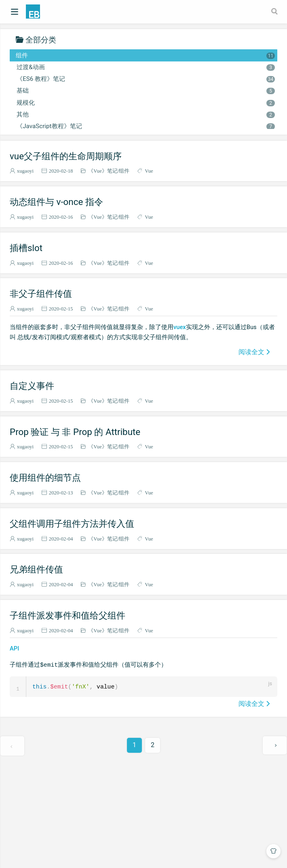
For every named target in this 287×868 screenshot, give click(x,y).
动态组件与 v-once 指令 (56, 202)
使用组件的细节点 (45, 477)
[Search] (275, 11)
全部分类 (41, 39)
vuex (180, 327)
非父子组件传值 (41, 294)
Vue (149, 171)
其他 (146, 114)
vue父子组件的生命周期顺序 (66, 156)
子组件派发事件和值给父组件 (68, 615)
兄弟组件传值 (36, 569)
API (14, 648)
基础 (146, 91)
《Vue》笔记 (103, 171)
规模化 (146, 103)
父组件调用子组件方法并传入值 (72, 524)
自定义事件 (32, 386)
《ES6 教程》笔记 (146, 79)
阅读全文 (251, 352)
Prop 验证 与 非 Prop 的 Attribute (75, 432)
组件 (145, 55)
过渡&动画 (146, 67)
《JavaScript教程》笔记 (146, 126)
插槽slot (26, 248)
